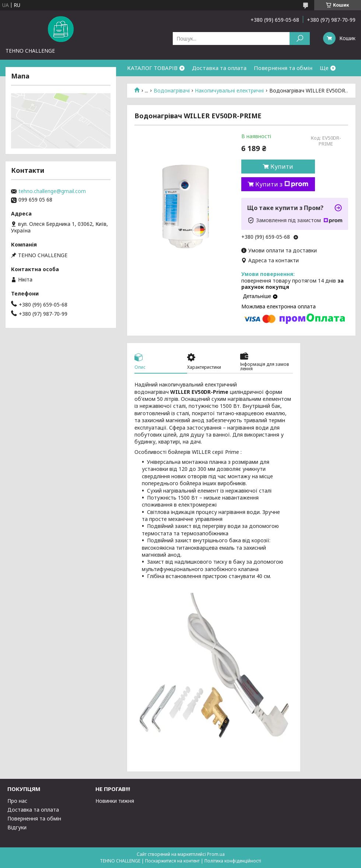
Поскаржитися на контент (172, 861)
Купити (282, 167)
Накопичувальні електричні (229, 91)
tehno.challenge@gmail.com (52, 191)
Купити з (282, 184)
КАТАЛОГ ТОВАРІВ (152, 68)
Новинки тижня (115, 801)
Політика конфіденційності (233, 861)
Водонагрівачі (172, 91)
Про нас (17, 801)
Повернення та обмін (283, 68)
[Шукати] (300, 38)
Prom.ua (216, 854)
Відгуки (17, 827)
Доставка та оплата (219, 68)
